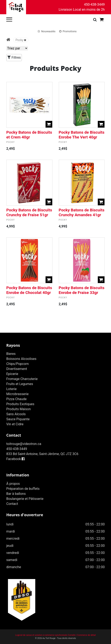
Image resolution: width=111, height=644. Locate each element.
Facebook (15, 459)
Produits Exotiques (20, 404)
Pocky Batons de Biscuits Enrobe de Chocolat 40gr (29, 290)
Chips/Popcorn (18, 364)
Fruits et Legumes (20, 384)
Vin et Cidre (15, 424)
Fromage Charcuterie (22, 379)
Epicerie (12, 374)
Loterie (11, 389)
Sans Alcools (16, 414)
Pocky (21, 40)
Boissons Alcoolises (21, 359)
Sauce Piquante (18, 419)
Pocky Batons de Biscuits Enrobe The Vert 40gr (82, 135)
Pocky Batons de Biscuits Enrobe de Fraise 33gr (82, 290)
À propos (13, 484)
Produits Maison (18, 409)
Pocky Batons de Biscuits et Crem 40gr (29, 135)
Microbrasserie (17, 394)
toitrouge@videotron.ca (24, 444)
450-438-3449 (94, 5)
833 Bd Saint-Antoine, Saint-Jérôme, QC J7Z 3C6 (42, 454)
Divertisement (17, 369)
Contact (12, 504)
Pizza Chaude (16, 399)
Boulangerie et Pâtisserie (25, 499)
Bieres (11, 354)
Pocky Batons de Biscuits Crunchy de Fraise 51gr (29, 212)
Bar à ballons (16, 494)
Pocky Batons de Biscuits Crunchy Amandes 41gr (82, 212)
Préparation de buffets (23, 489)
